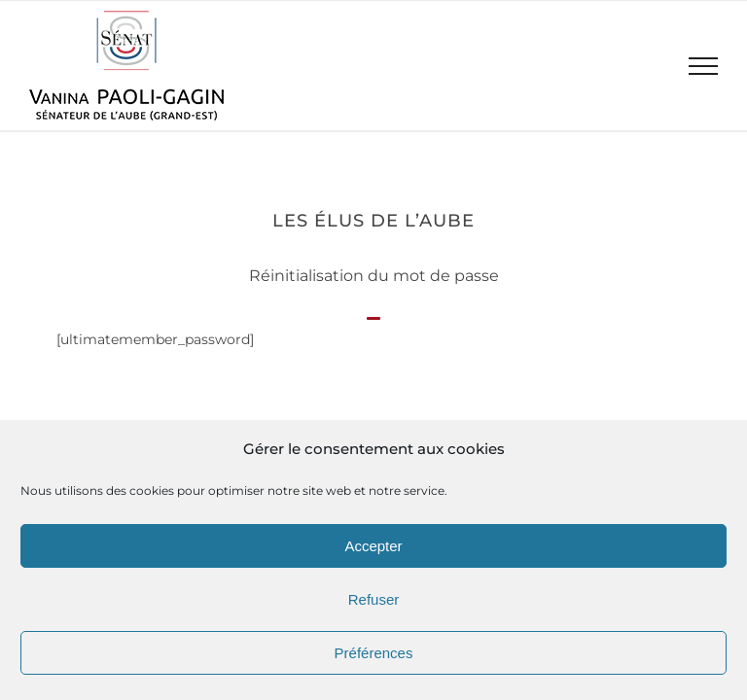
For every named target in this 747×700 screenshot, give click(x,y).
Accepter (373, 546)
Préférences (374, 653)
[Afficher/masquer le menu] (704, 66)
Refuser (374, 599)
